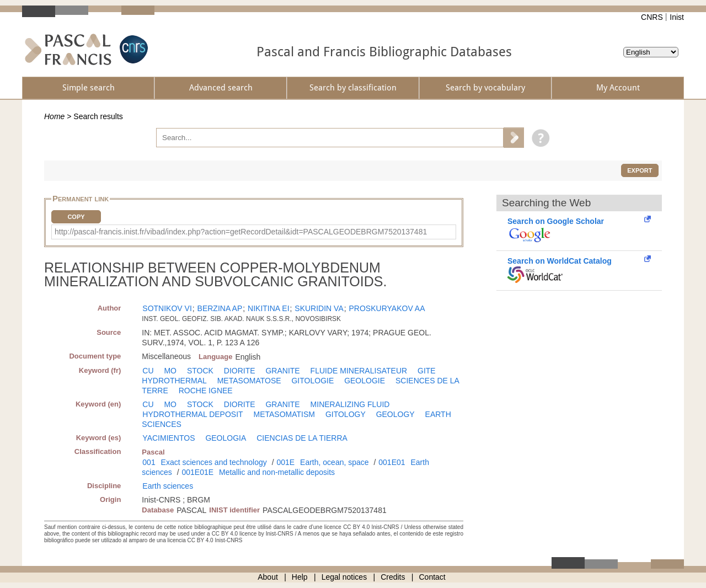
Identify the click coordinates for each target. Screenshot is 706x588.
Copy (76, 217)
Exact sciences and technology (214, 462)
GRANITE (282, 371)
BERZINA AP (220, 308)
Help (300, 577)
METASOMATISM (284, 414)
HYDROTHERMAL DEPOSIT (192, 414)
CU (148, 371)
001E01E (197, 472)
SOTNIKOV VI (167, 308)
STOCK (200, 371)
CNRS (652, 17)
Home (54, 116)
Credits (393, 577)
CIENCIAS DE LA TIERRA (302, 438)
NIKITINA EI (268, 308)
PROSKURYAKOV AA (387, 308)
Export (640, 170)
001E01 (392, 462)
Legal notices (344, 577)
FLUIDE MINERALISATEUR (359, 371)
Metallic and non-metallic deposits (277, 472)
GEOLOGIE (365, 381)
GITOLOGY (346, 414)
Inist (677, 17)
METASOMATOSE (249, 381)
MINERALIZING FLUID (350, 404)
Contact (432, 577)
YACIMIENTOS (169, 438)
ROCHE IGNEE (206, 391)
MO (170, 371)
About (268, 577)
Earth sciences (168, 486)
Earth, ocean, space (335, 462)
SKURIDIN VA (319, 308)
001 (149, 462)
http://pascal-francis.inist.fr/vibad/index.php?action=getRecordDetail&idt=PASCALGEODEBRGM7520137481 (241, 232)
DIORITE (240, 371)
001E (285, 462)
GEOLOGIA (226, 438)
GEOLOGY (395, 414)
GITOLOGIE (312, 381)
